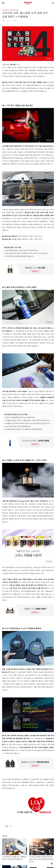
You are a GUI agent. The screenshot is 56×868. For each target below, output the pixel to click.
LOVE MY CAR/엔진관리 (10, 10)
